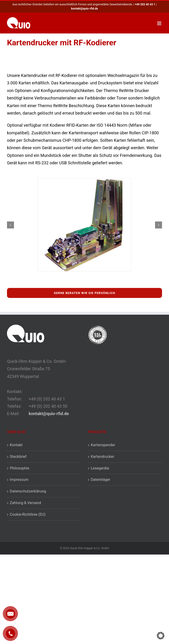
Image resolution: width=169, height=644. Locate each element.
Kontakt (16, 445)
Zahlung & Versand (25, 503)
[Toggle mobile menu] (160, 23)
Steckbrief (18, 457)
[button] (10, 225)
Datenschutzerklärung (28, 491)
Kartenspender (103, 445)
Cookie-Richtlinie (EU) (28, 514)
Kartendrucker (103, 457)
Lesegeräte (100, 468)
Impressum (19, 480)
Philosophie (19, 468)
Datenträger (101, 480)
